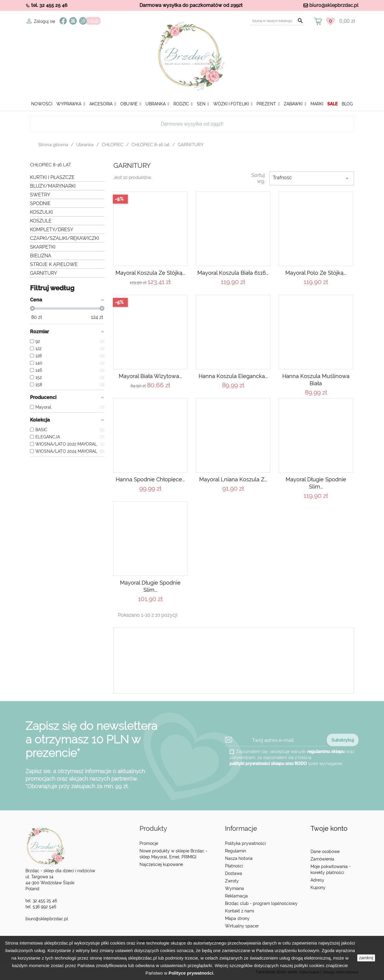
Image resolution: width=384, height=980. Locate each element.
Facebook (63, 21)
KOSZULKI (41, 212)
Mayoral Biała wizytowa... (150, 376)
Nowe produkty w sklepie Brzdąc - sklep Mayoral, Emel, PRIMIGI (173, 854)
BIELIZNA (41, 256)
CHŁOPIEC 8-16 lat (51, 165)
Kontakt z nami (240, 911)
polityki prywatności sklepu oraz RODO (268, 764)
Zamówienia (322, 859)
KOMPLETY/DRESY (52, 230)
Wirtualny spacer (242, 926)
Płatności (234, 866)
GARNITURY (43, 273)
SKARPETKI (43, 247)
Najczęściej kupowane (161, 864)
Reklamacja (236, 896)
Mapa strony (237, 918)
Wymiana (234, 888)
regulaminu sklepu (326, 752)
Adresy (317, 880)
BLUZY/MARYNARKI (53, 186)
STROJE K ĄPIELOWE (54, 264)
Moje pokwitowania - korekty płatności (331, 870)
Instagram (73, 21)
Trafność (312, 178)
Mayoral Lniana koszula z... (233, 479)
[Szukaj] (277, 21)
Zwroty (232, 881)
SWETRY (40, 195)
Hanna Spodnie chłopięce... (150, 479)
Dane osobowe (325, 851)
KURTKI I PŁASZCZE (52, 177)
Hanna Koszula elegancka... (233, 376)
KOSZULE (41, 221)
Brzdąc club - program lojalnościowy (261, 903)
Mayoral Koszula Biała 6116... (233, 273)
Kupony (318, 888)
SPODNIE (40, 203)
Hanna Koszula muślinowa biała (316, 380)
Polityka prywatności (245, 843)
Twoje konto (329, 829)
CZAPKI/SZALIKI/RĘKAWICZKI (64, 238)
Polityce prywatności (191, 973)
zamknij (366, 958)
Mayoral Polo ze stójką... (316, 273)
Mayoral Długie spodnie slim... (316, 483)
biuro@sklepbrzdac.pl (334, 5)
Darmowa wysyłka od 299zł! (192, 124)
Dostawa (234, 873)
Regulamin (235, 851)
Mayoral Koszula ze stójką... (150, 273)
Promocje (149, 843)
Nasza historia (239, 858)
